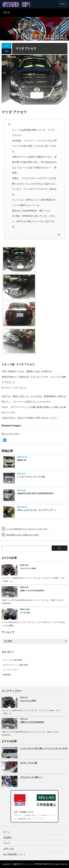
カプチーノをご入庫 (28, 763)
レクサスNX (25, 613)
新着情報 (7, 675)
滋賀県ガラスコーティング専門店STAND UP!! (32, 864)
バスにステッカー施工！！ (31, 777)
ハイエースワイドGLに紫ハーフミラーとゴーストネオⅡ (44, 748)
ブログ (7, 843)
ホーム (7, 832)
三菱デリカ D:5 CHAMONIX (32, 591)
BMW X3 (22, 460)
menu (63, 4)
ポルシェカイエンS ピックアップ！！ (37, 510)
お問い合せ (9, 849)
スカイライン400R (28, 569)
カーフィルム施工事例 (13, 660)
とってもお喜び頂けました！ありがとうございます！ (27, 529)
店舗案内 (8, 838)
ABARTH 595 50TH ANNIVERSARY (35, 493)
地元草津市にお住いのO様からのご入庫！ (23, 535)
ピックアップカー (12, 434)
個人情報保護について (14, 854)
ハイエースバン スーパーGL (31, 477)
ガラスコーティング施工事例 (15, 665)
